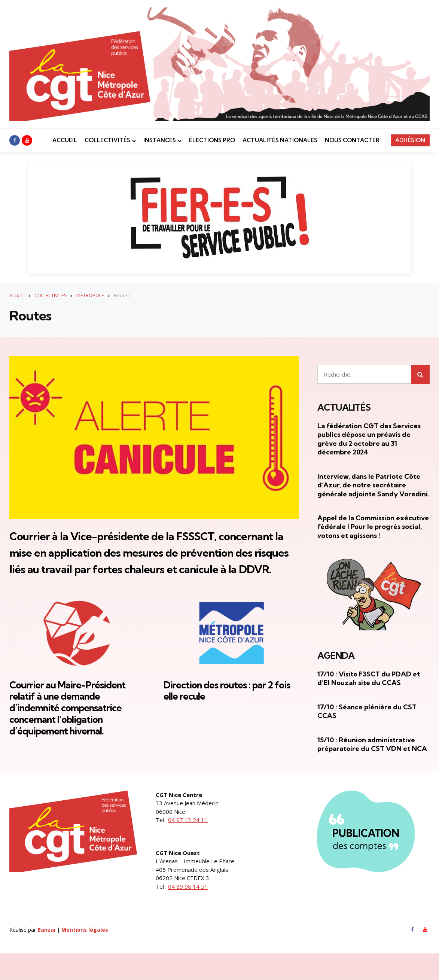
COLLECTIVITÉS (107, 140)
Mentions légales (85, 955)
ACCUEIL (65, 140)
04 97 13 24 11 (188, 846)
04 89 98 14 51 (188, 912)
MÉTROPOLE (91, 295)
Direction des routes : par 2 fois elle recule (225, 723)
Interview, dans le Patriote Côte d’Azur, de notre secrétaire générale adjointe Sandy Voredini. (374, 485)
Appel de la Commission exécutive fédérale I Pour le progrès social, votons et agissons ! (373, 527)
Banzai (46, 955)
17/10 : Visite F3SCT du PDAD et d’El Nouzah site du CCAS (369, 678)
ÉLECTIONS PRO (212, 140)
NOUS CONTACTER (352, 140)
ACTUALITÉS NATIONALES (280, 140)
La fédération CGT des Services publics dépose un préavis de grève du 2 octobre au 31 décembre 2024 (369, 439)
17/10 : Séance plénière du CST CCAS (367, 711)
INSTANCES (160, 140)
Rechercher (420, 374)
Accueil (17, 295)
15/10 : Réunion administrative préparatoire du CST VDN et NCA (372, 744)
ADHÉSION (410, 140)
